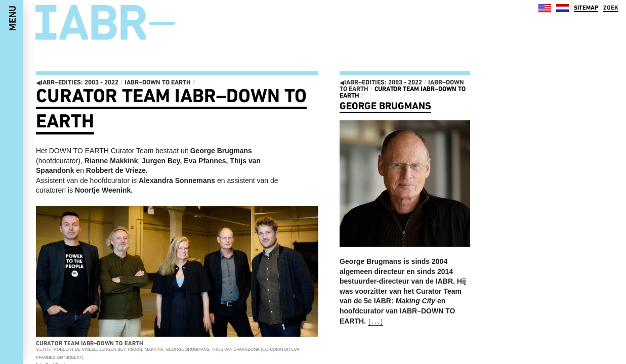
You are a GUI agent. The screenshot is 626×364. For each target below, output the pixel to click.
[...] (375, 322)
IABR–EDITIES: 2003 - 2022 (77, 82)
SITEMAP (586, 8)
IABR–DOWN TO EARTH (158, 82)
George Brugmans (385, 106)
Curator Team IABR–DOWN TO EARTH (403, 92)
